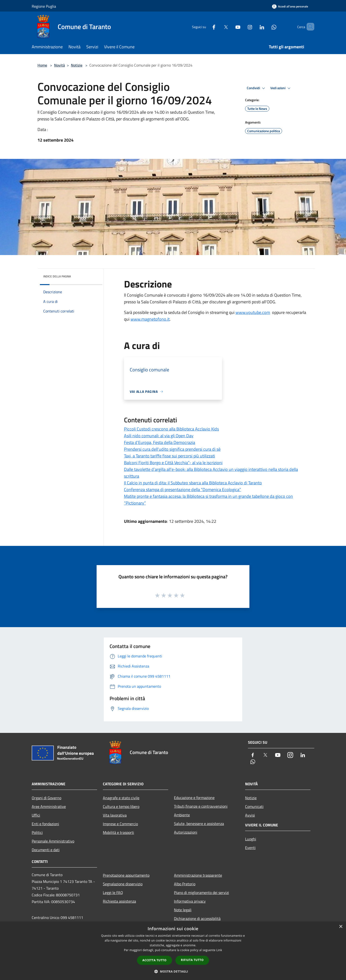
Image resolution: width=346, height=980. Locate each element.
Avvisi (250, 815)
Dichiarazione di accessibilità (197, 918)
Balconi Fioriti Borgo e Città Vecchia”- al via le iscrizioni (173, 463)
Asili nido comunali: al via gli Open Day (159, 436)
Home (42, 65)
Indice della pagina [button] (57, 276)
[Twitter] (218, 27)
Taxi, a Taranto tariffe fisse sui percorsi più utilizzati (170, 456)
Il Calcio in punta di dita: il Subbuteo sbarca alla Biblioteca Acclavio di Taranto (193, 483)
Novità (59, 65)
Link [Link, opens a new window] (219, 950)
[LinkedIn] (254, 27)
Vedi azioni (281, 88)
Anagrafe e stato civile (121, 798)
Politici (37, 832)
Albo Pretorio (185, 884)
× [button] (341, 927)
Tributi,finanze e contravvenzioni (201, 806)
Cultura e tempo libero (121, 806)
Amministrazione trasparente (198, 875)
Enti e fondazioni (45, 824)
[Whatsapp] (266, 27)
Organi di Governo (46, 798)
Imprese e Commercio (120, 824)
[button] (173, 971)
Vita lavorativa (115, 815)
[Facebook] (206, 27)
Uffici (36, 815)
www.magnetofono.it (150, 319)
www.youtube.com (253, 312)
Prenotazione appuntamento (126, 875)
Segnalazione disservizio (123, 884)
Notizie (77, 65)
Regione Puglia (44, 6)
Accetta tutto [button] (154, 960)
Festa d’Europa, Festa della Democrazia (160, 442)
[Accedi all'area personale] (290, 6)
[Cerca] (309, 27)
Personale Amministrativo (53, 841)
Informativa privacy (190, 901)
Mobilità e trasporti (118, 832)
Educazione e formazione (194, 798)
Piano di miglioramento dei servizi (201, 893)
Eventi (250, 848)
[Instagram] (242, 27)
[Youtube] (230, 27)
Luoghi (251, 839)
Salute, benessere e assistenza (199, 824)
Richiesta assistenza (119, 901)
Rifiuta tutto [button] (192, 960)
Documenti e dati (46, 850)
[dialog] (173, 951)
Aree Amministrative (49, 806)
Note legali (183, 910)
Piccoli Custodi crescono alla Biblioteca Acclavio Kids (171, 429)
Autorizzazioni (186, 832)
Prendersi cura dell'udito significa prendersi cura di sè (172, 449)
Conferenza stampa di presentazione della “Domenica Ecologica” (182, 490)
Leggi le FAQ (113, 893)
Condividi (257, 88)
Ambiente (182, 815)
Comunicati (254, 806)
